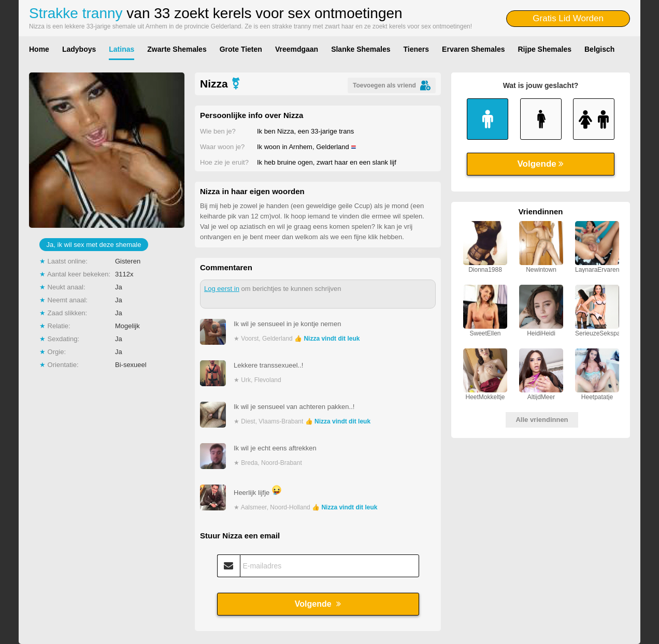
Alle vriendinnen (542, 420)
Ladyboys (79, 49)
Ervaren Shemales (473, 49)
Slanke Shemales (361, 49)
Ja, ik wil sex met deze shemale (94, 245)
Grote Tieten (241, 49)
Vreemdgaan (297, 49)
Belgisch (599, 49)
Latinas (121, 49)
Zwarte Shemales (177, 49)
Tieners (417, 49)
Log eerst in (222, 289)
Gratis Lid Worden (568, 18)
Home (39, 49)
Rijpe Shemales (545, 49)
